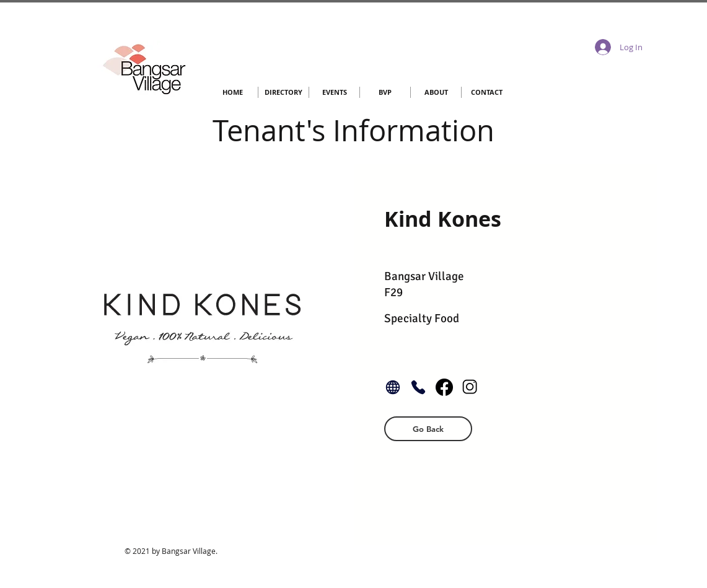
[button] (428, 429)
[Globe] (393, 387)
